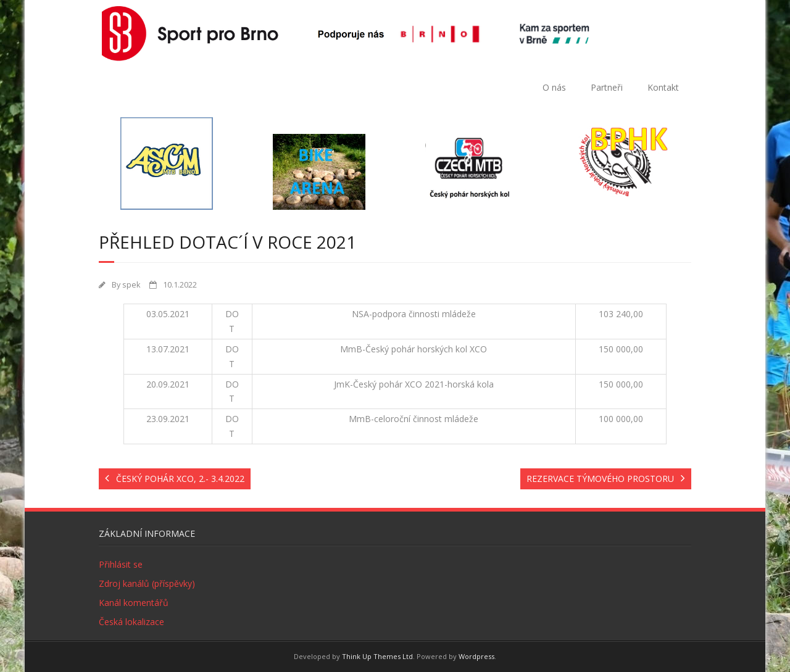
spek (131, 285)
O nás (554, 87)
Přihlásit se (121, 564)
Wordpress (476, 656)
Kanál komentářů (134, 603)
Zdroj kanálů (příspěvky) (147, 583)
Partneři (607, 87)
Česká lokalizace (131, 622)
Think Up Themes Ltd (377, 656)
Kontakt (663, 87)
